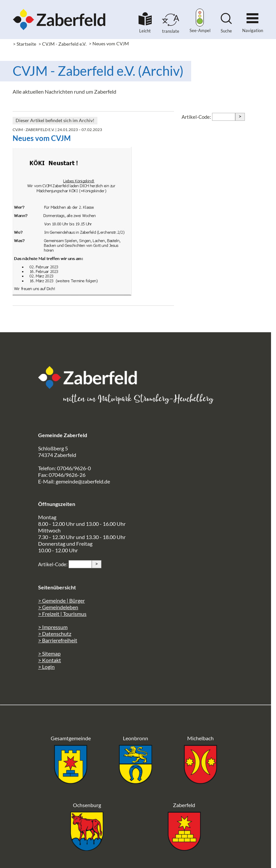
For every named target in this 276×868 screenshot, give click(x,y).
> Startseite (25, 44)
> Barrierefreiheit (58, 640)
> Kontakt (50, 660)
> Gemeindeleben (58, 607)
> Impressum (53, 627)
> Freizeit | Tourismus (62, 614)
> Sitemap (49, 653)
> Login (46, 667)
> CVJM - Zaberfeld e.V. (62, 44)
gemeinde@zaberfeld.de (83, 481)
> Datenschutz (55, 634)
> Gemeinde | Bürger (61, 600)
